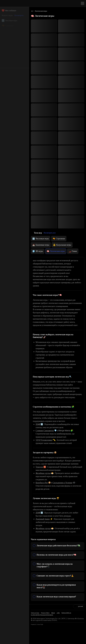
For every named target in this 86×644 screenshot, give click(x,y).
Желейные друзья (44, 486)
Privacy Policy (45, 631)
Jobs (58, 631)
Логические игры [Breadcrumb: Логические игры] (41, 11)
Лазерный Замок (44, 532)
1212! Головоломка (44, 449)
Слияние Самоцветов (46, 440)
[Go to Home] (32, 11)
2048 (38, 434)
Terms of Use (35, 631)
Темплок (40, 479)
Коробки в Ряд (42, 495)
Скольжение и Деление (65, 495)
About (53, 631)
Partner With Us (66, 631)
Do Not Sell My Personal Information (42, 633)
